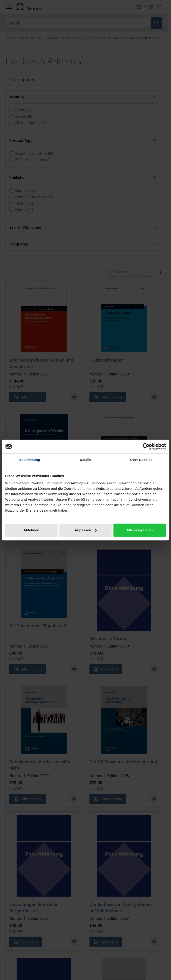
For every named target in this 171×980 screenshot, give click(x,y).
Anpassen (86, 530)
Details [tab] (86, 460)
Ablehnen (31, 530)
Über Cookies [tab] (141, 460)
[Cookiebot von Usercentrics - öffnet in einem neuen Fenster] (146, 447)
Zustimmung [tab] (30, 460)
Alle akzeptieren (140, 530)
